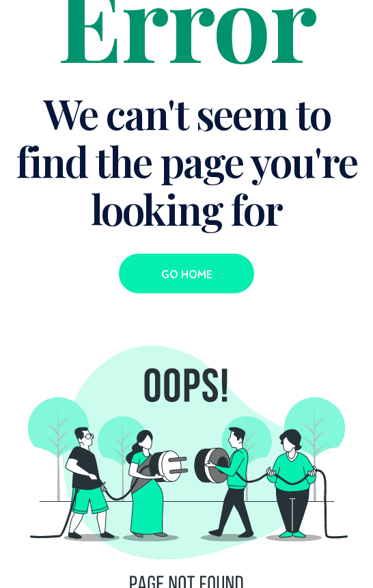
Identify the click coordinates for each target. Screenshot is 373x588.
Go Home (187, 274)
